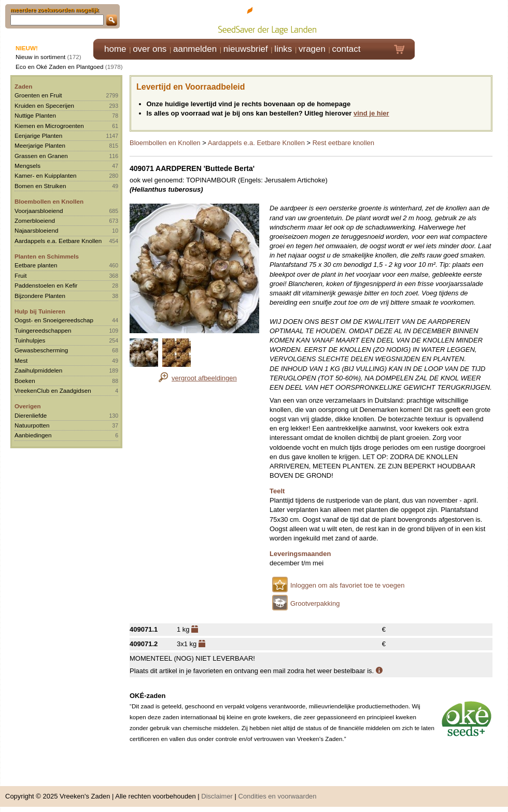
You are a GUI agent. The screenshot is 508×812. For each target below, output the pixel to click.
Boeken (25, 381)
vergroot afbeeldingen (204, 378)
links (283, 49)
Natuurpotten (32, 425)
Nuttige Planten (35, 115)
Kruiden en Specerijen (44, 105)
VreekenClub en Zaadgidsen (53, 390)
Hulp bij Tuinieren (40, 311)
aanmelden (195, 49)
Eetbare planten (36, 265)
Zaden (23, 86)
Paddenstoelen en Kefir (46, 285)
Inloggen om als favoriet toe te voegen (347, 585)
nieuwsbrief (246, 49)
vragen (312, 49)
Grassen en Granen (41, 156)
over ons (150, 49)
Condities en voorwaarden (278, 796)
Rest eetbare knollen (343, 143)
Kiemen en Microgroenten (49, 126)
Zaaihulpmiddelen (38, 370)
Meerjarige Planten (40, 145)
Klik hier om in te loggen (462, 19)
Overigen (28, 406)
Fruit (20, 275)
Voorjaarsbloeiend (39, 211)
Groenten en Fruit (38, 95)
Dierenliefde (31, 415)
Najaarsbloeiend (36, 230)
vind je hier (371, 113)
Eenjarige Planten (38, 136)
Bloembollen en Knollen (49, 201)
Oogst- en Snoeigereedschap (54, 320)
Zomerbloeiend (35, 220)
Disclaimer (217, 796)
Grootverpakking (315, 603)
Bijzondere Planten (40, 296)
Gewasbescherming (41, 350)
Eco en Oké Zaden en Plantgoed (60, 67)
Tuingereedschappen (43, 330)
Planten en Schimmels (47, 256)
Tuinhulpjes (30, 340)
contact (347, 49)
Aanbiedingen (33, 435)
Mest (21, 360)
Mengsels (27, 166)
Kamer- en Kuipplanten (46, 175)
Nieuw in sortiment (40, 57)
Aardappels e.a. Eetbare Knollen (58, 241)
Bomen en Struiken (40, 186)
